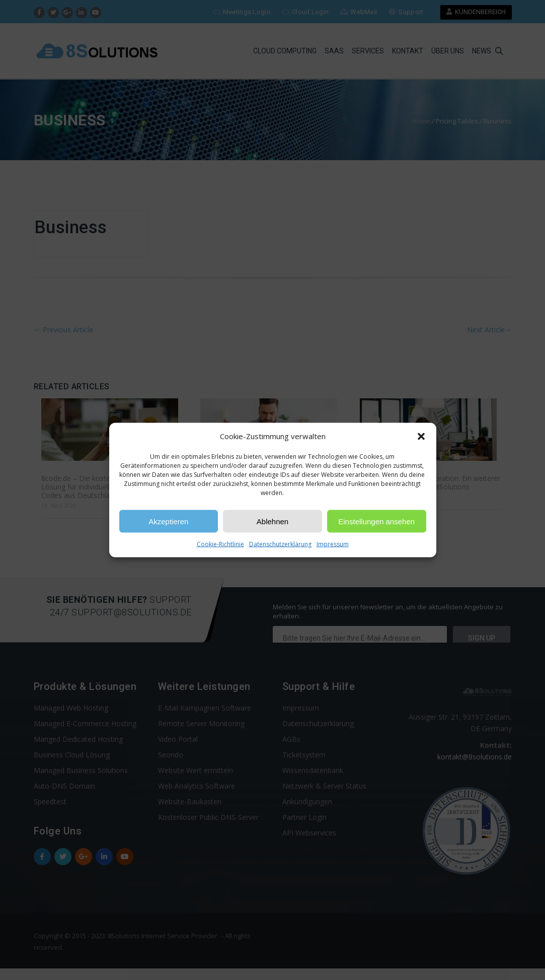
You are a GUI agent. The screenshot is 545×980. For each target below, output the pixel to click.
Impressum (333, 544)
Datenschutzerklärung (280, 544)
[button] (421, 436)
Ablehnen (272, 521)
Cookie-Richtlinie (220, 544)
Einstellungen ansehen (376, 521)
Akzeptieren (168, 521)
